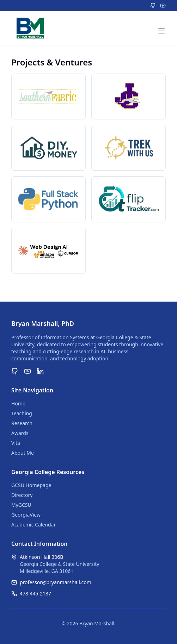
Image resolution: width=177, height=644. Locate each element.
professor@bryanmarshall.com (56, 582)
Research (22, 423)
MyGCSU (21, 505)
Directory (22, 495)
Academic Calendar (33, 525)
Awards (20, 433)
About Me (23, 453)
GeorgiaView (26, 515)
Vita (16, 443)
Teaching (22, 413)
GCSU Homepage (31, 485)
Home (18, 403)
